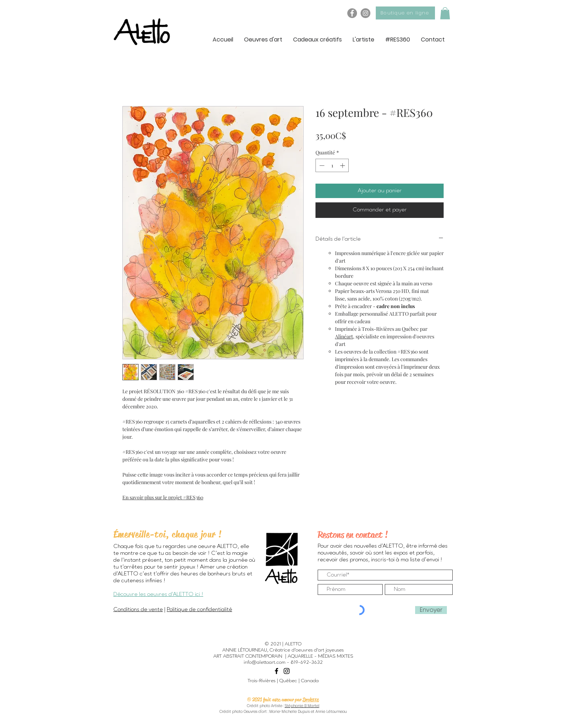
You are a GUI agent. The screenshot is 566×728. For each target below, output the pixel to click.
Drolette (311, 700)
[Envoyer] (431, 610)
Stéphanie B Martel (302, 706)
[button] (445, 13)
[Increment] (343, 165)
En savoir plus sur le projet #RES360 (163, 497)
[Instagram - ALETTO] (365, 13)
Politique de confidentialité (199, 610)
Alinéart (344, 336)
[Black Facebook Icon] (277, 671)
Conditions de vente (138, 610)
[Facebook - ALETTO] (352, 13)
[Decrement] (321, 165)
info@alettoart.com (265, 662)
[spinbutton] (332, 165)
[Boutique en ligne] (405, 13)
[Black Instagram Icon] (287, 671)
